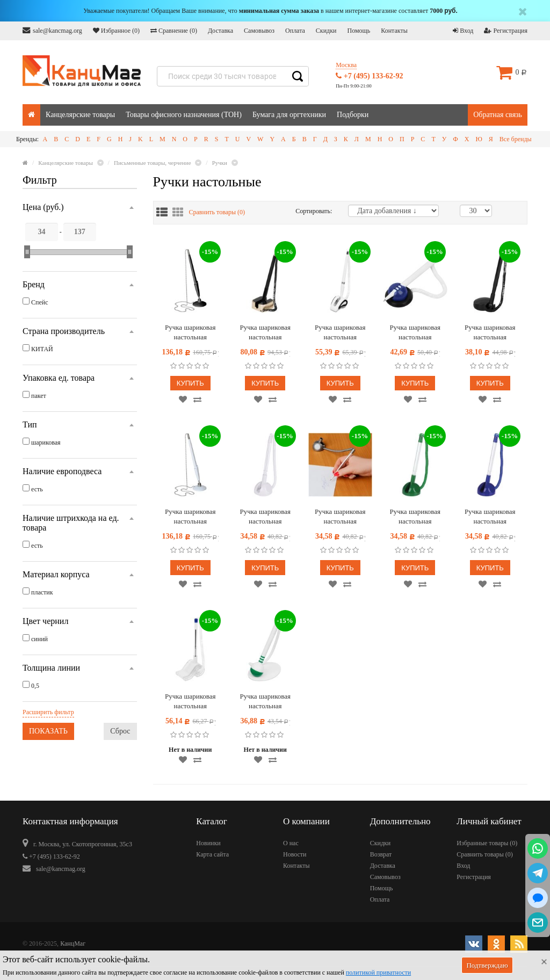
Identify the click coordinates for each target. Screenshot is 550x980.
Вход (463, 31)
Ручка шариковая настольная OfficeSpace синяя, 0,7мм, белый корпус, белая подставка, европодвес (340, 333)
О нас (291, 843)
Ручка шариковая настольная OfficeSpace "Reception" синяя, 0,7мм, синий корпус (490, 517)
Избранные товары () (487, 843)
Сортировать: (314, 211)
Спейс (40, 302)
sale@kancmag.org (52, 30)
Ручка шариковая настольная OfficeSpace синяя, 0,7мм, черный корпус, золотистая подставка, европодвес (265, 333)
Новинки (208, 843)
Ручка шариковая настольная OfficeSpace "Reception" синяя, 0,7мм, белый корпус (265, 517)
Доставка (220, 31)
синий (39, 639)
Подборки (353, 115)
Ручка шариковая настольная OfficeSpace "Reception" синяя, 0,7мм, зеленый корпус (415, 517)
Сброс (120, 731)
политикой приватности (378, 972)
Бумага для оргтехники (289, 115)
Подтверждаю (487, 965)
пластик (42, 592)
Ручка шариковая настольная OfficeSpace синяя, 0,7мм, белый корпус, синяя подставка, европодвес (415, 333)
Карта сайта (212, 854)
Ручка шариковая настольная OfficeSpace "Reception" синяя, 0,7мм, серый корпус (340, 517)
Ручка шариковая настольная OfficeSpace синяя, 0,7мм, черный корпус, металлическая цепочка (190, 333)
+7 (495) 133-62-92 (369, 76)
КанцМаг (73, 943)
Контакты (394, 31)
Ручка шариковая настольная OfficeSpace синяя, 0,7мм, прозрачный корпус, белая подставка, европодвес (190, 702)
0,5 (35, 686)
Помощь (359, 31)
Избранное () (116, 31)
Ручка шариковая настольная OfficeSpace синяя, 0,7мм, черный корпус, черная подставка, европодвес (490, 333)
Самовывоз (259, 31)
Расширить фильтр (48, 712)
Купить (190, 383)
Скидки (326, 31)
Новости (295, 854)
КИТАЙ (42, 349)
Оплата (295, 31)
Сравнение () (174, 31)
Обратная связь (498, 115)
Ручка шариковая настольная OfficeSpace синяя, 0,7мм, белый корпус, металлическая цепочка (190, 517)
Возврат (381, 854)
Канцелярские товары (80, 115)
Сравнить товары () (217, 212)
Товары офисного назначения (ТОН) (184, 115)
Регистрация (506, 31)
